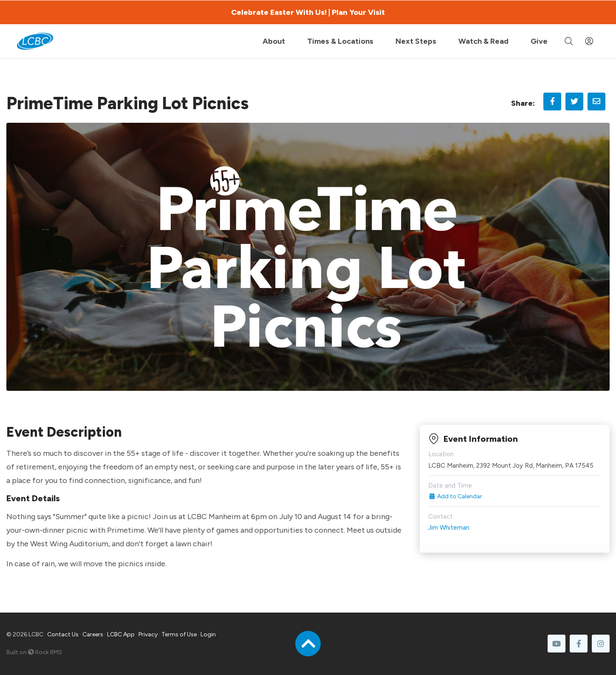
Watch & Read (483, 41)
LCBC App (121, 634)
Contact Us (63, 634)
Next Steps (416, 41)
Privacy (148, 634)
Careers (93, 634)
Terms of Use (179, 634)
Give (539, 41)
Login (208, 634)
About (274, 41)
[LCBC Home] (35, 41)
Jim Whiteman (449, 528)
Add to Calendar (455, 496)
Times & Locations (340, 41)
